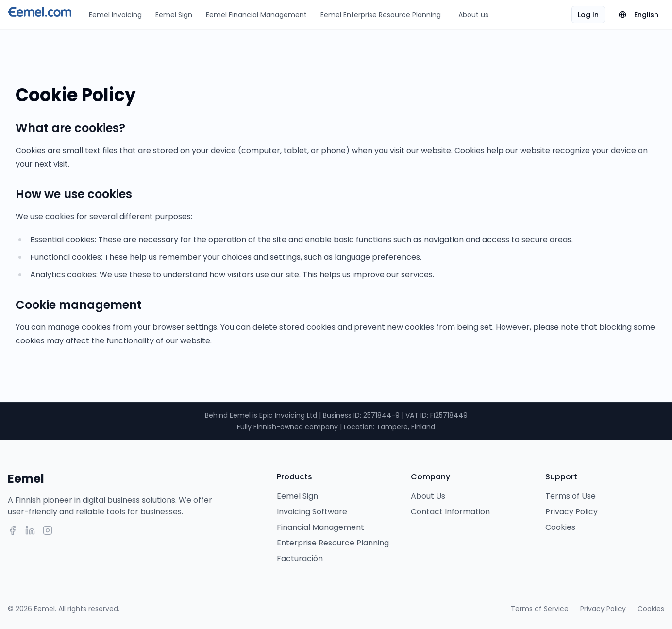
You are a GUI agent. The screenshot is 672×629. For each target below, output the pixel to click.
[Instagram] (48, 530)
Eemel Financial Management (256, 15)
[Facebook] (13, 530)
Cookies (560, 527)
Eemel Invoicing (115, 15)
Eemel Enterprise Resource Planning (381, 15)
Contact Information (450, 512)
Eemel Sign (174, 15)
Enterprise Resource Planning (333, 543)
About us (473, 15)
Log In (588, 15)
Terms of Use (571, 496)
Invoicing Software (312, 512)
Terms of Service (540, 609)
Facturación (300, 558)
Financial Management (320, 527)
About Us (428, 496)
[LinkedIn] (30, 530)
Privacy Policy (571, 512)
